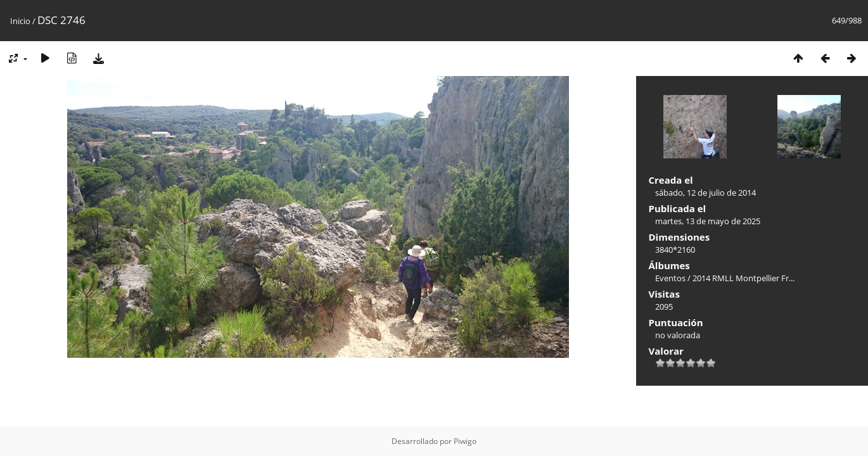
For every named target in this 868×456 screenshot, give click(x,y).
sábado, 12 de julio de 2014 (705, 193)
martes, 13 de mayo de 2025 (708, 221)
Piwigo (465, 441)
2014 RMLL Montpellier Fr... (744, 278)
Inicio (20, 21)
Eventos (670, 278)
